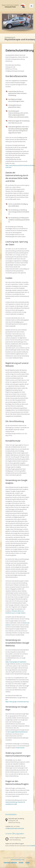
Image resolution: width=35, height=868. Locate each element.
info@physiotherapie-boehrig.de (15, 828)
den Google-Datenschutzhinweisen (18, 732)
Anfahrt (27, 862)
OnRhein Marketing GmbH (17, 860)
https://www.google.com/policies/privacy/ (17, 702)
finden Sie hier (20, 748)
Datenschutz (7, 862)
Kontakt (21, 862)
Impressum (14, 862)
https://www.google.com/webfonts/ (16, 662)
